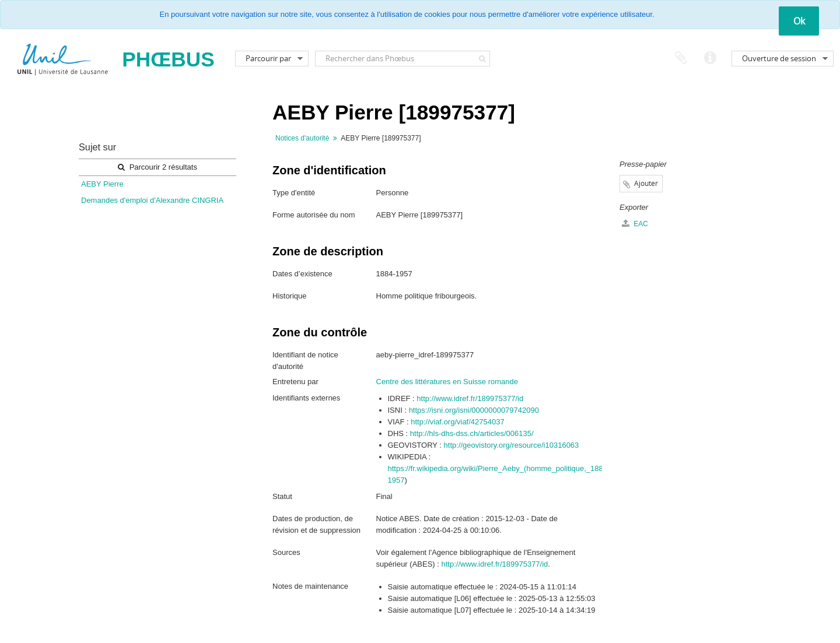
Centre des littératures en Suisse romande (447, 382)
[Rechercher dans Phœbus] (402, 59)
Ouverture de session (779, 58)
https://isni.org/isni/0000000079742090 (474, 410)
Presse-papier (681, 58)
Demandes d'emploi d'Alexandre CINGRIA (152, 200)
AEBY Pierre (102, 184)
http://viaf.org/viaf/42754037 (457, 422)
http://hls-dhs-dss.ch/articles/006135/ (472, 433)
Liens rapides (710, 58)
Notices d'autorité (302, 138)
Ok (799, 21)
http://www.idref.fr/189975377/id (470, 398)
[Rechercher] (483, 59)
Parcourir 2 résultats (157, 167)
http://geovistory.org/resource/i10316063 (512, 445)
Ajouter (646, 183)
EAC (635, 224)
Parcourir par (268, 58)
